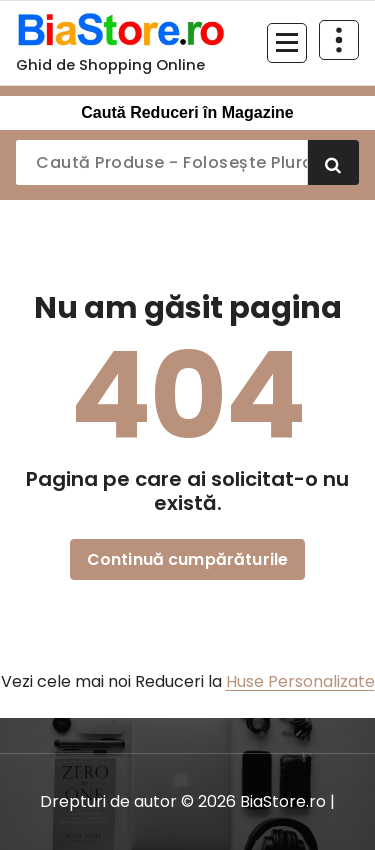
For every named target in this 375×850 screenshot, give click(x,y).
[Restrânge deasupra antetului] (339, 40)
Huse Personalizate (300, 681)
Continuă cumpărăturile (188, 559)
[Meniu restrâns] (287, 43)
